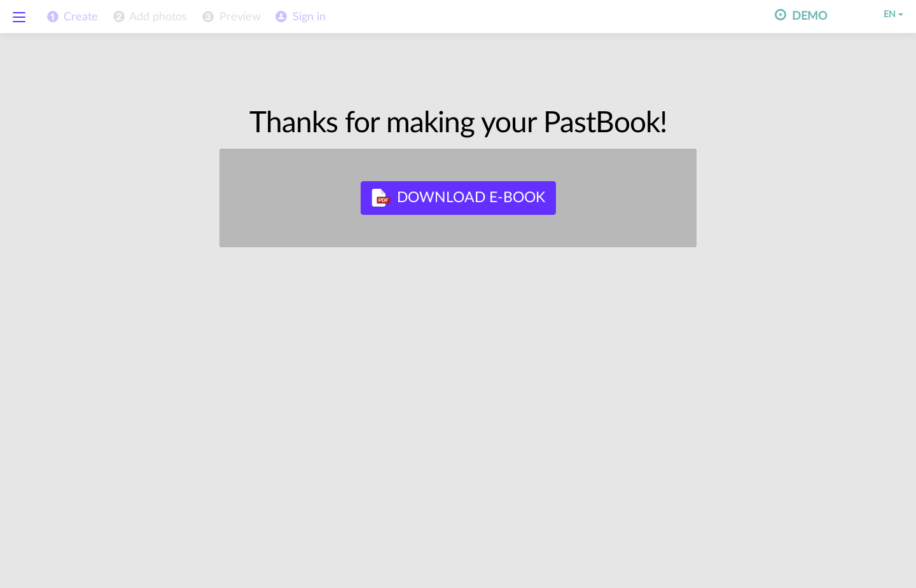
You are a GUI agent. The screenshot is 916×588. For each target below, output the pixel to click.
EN (885, 15)
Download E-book (458, 198)
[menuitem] (149, 17)
